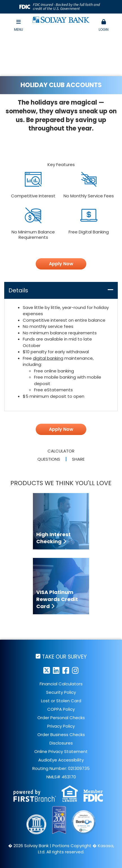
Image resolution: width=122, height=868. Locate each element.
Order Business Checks (61, 735)
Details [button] (18, 290)
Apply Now (61, 264)
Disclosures (61, 743)
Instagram (75, 670)
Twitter (47, 670)
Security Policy (61, 692)
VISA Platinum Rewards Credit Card (57, 599)
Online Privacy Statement (61, 751)
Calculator (61, 451)
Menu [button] (18, 26)
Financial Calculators (61, 684)
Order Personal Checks (61, 718)
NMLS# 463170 (61, 777)
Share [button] (78, 459)
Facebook (66, 670)
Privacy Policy (61, 726)
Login (104, 26)
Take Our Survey (64, 656)
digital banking (48, 358)
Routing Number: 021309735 (61, 768)
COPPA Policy (61, 709)
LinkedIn (56, 670)
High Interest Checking (53, 538)
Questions (49, 459)
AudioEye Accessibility (61, 760)
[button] (104, 26)
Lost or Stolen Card (61, 701)
